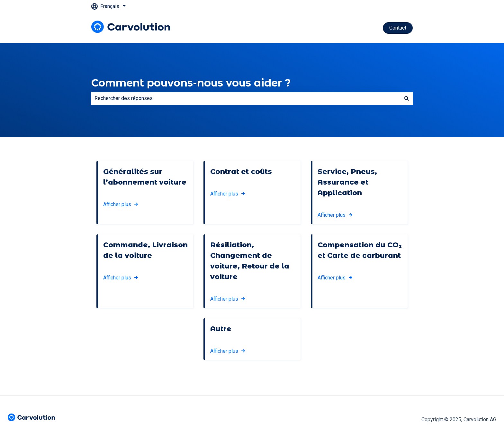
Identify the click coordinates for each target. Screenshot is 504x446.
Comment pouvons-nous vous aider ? (191, 83)
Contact (398, 28)
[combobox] (246, 98)
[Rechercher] (407, 98)
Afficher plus (117, 204)
